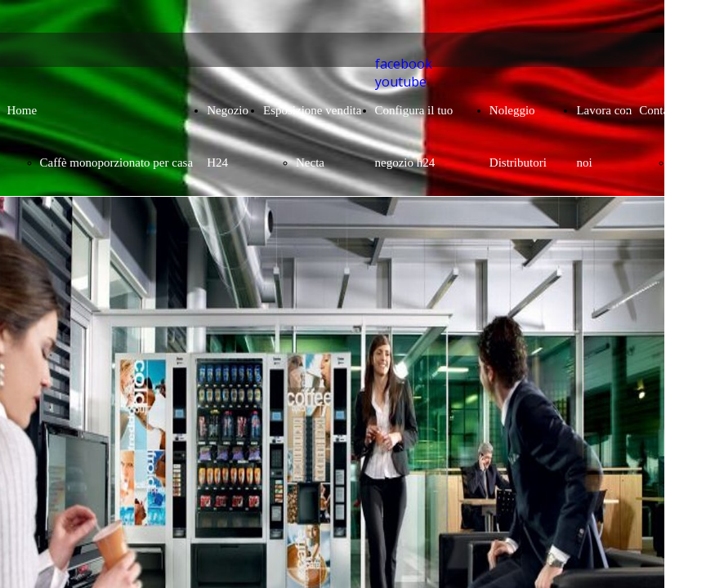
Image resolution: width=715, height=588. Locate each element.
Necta (310, 163)
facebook (404, 64)
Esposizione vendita (312, 110)
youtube (401, 82)
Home (22, 110)
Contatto (660, 110)
